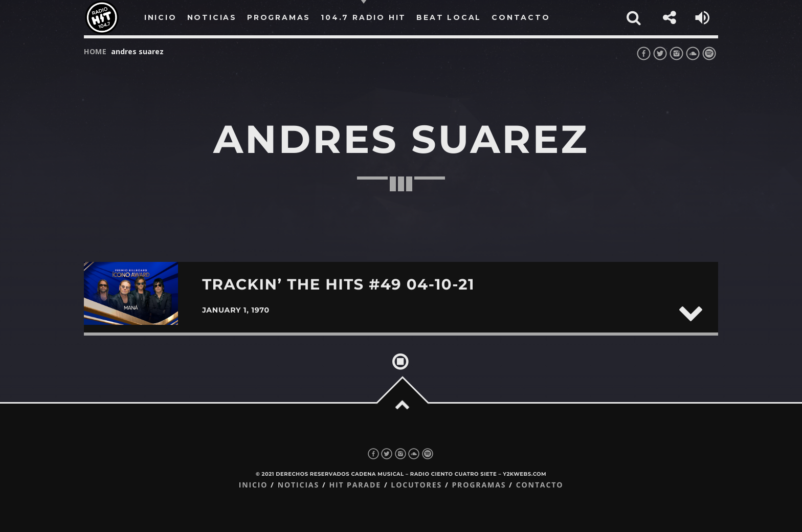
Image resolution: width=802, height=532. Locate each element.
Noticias (298, 485)
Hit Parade (355, 485)
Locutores (416, 485)
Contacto (540, 485)
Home (95, 51)
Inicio (253, 485)
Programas (479, 485)
